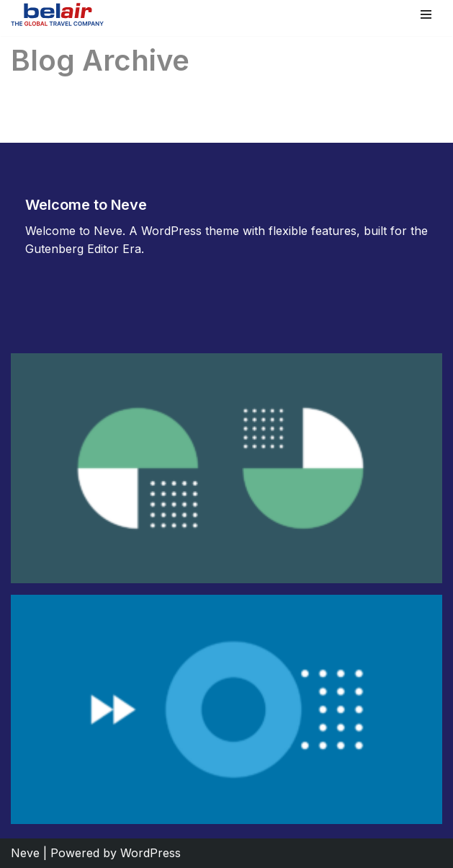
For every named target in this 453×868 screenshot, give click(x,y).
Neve (25, 853)
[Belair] (57, 14)
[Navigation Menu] (426, 14)
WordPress (151, 853)
